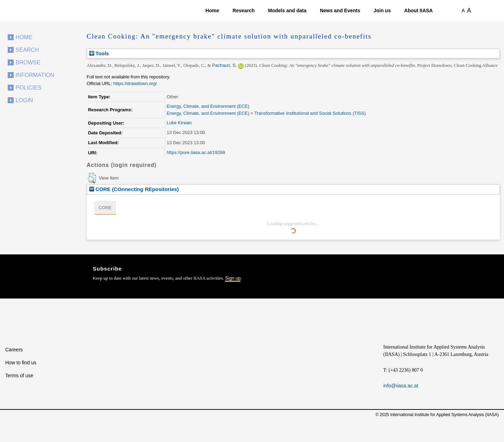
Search (27, 50)
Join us (382, 10)
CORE (105, 208)
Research (243, 10)
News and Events (340, 10)
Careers (14, 350)
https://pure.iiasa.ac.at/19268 (196, 152)
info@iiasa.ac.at (401, 386)
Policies (29, 88)
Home (212, 10)
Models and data (287, 10)
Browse (28, 62)
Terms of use (19, 376)
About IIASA (419, 10)
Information (35, 75)
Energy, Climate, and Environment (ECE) (208, 106)
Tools (99, 53)
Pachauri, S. (225, 65)
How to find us (21, 363)
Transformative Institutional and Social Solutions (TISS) (310, 113)
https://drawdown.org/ (135, 83)
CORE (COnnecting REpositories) (134, 189)
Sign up (233, 278)
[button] (92, 178)
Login (24, 100)
